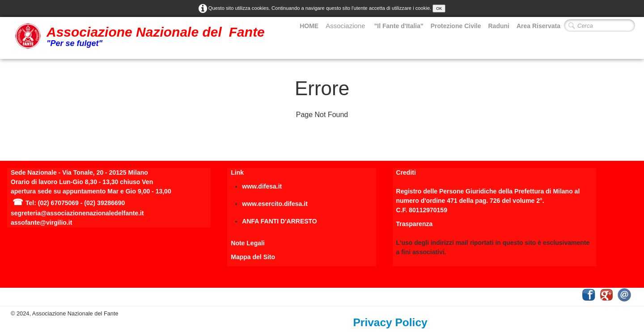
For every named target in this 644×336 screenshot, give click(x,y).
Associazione (346, 26)
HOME (309, 26)
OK (439, 8)
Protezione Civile (456, 26)
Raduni (498, 26)
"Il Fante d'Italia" (399, 26)
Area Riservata (538, 26)
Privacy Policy (390, 322)
